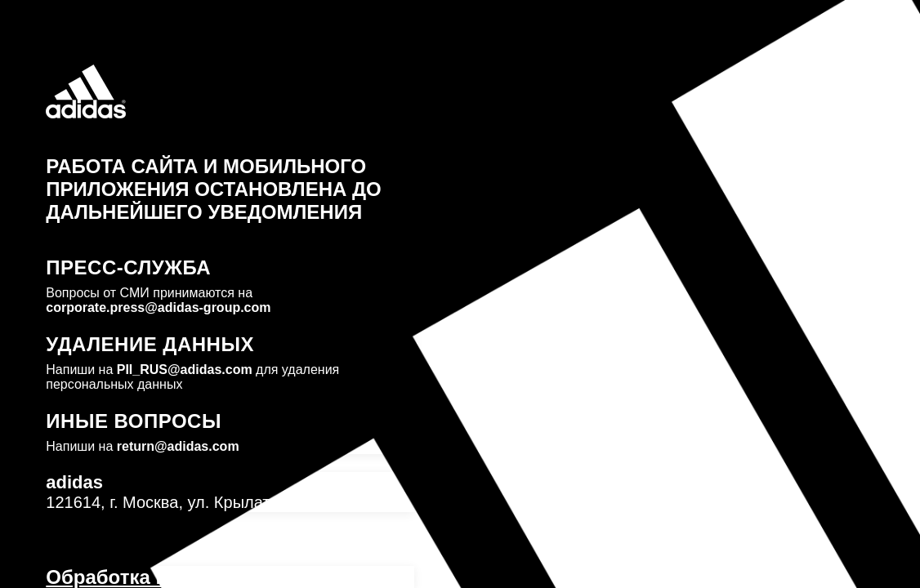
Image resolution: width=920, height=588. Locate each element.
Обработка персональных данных (213, 577)
